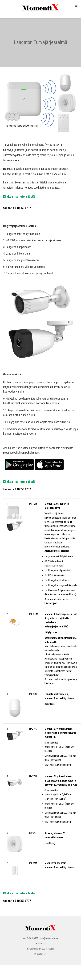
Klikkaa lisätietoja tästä (19, 197)
